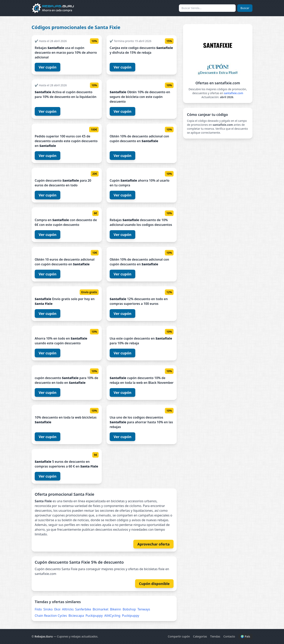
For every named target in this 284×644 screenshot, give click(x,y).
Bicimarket (101, 609)
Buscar (245, 8)
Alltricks (68, 609)
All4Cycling (112, 616)
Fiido (38, 609)
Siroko (48, 609)
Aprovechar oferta (153, 544)
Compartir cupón (179, 636)
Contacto (229, 636)
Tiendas (215, 636)
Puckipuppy (94, 616)
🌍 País (245, 636)
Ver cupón (48, 67)
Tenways (144, 609)
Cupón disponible (154, 584)
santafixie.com (234, 93)
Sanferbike (83, 609)
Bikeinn (116, 609)
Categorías (200, 636)
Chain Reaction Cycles (51, 616)
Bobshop (129, 609)
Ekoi (57, 609)
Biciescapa (76, 616)
